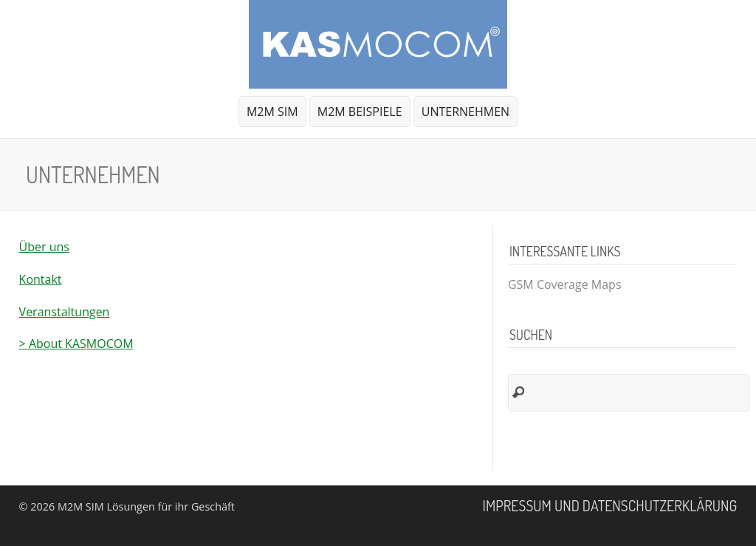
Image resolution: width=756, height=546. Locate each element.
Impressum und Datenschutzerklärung (610, 505)
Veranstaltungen (65, 312)
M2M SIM (272, 112)
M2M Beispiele (360, 112)
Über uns (44, 247)
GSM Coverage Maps (565, 284)
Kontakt (41, 279)
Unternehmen (464, 115)
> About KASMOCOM (76, 344)
